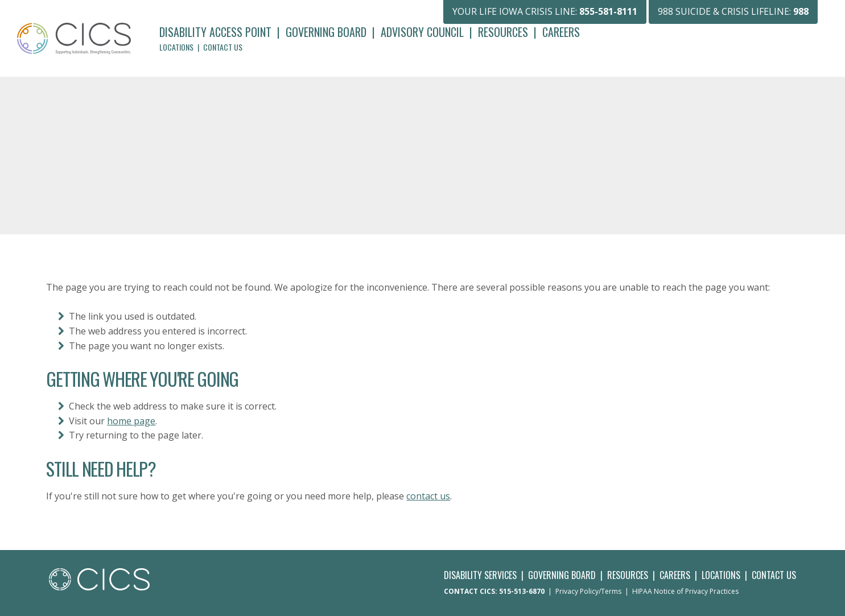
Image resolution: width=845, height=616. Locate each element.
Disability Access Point (215, 32)
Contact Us (223, 47)
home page (131, 421)
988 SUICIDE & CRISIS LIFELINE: (733, 11)
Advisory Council (422, 32)
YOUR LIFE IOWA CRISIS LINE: (545, 11)
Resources (503, 32)
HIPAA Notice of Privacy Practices (685, 591)
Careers (561, 32)
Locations (176, 47)
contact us (428, 496)
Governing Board (326, 32)
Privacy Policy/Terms (588, 591)
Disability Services (480, 575)
